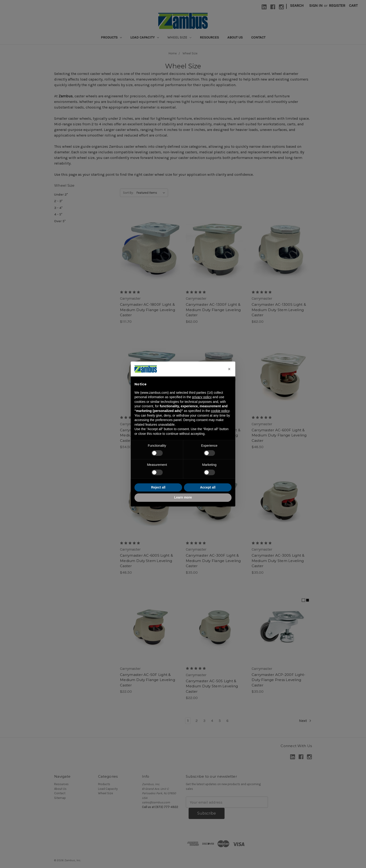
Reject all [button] (158, 487)
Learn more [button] (183, 497)
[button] (229, 369)
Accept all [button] (208, 487)
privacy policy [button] (202, 397)
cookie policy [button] (220, 411)
